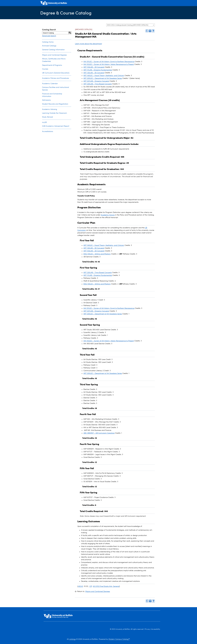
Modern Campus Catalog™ (119, 639)
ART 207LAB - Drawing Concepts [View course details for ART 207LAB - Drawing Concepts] (96, 81)
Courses (45, 69)
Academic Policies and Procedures (55, 78)
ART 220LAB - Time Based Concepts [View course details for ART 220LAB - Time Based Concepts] (98, 84)
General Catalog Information (53, 50)
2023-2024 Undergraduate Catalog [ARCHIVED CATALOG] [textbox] (128, 25)
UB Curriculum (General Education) (56, 73)
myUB (44, 122)
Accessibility (156, 629)
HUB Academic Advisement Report (56, 126)
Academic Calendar (50, 84)
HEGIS (80, 586)
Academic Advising (50, 109)
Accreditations (48, 131)
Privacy (148, 629)
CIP (91, 586)
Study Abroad (47, 117)
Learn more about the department (88, 44)
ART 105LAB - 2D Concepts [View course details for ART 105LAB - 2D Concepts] (94, 67)
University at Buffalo (123, 629)
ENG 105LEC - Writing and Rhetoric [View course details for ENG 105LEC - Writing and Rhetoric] (97, 254)
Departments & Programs (52, 65)
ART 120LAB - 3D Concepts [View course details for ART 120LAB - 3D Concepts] (94, 73)
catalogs (72, 639)
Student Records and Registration (55, 104)
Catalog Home (48, 42)
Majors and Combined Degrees (54, 55)
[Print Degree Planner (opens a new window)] (147, 31)
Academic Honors (108, 215)
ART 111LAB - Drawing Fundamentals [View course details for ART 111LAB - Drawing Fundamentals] (98, 70)
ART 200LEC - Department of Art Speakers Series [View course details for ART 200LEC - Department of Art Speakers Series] (103, 78)
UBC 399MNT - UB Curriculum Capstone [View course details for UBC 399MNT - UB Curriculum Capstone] (99, 433)
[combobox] (131, 25)
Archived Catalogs (49, 46)
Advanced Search (49, 36)
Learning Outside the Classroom (55, 113)
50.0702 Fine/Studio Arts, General (106, 586)
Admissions (46, 100)
